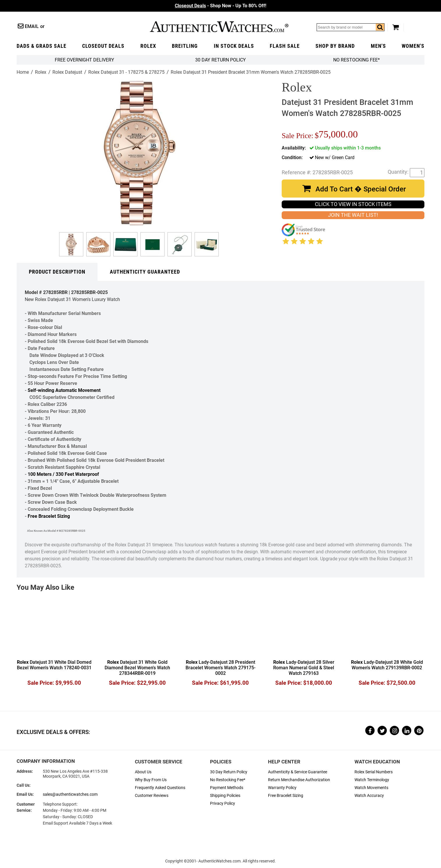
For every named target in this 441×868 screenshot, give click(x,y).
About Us (143, 772)
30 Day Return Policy (229, 772)
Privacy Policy (223, 803)
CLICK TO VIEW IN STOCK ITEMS (353, 204)
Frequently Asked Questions (160, 788)
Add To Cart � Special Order (361, 189)
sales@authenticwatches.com (70, 794)
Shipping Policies (225, 796)
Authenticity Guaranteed (145, 272)
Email (32, 26)
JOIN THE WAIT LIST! (353, 215)
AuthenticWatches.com (219, 27)
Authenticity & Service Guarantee (298, 772)
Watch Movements (371, 788)
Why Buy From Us (151, 780)
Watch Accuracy (369, 796)
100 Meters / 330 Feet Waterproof (63, 474)
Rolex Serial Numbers (374, 772)
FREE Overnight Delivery (84, 60)
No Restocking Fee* (357, 60)
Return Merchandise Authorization (299, 780)
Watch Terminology (372, 780)
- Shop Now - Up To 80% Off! (220, 6)
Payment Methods (227, 788)
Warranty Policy (282, 788)
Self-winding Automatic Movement (64, 390)
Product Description (57, 272)
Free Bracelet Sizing (49, 516)
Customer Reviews (152, 796)
